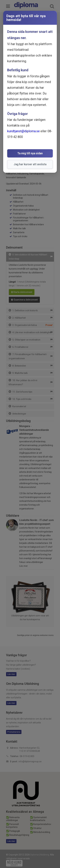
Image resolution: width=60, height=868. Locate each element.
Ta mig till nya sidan (30, 153)
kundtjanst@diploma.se (23, 131)
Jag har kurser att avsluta (30, 164)
